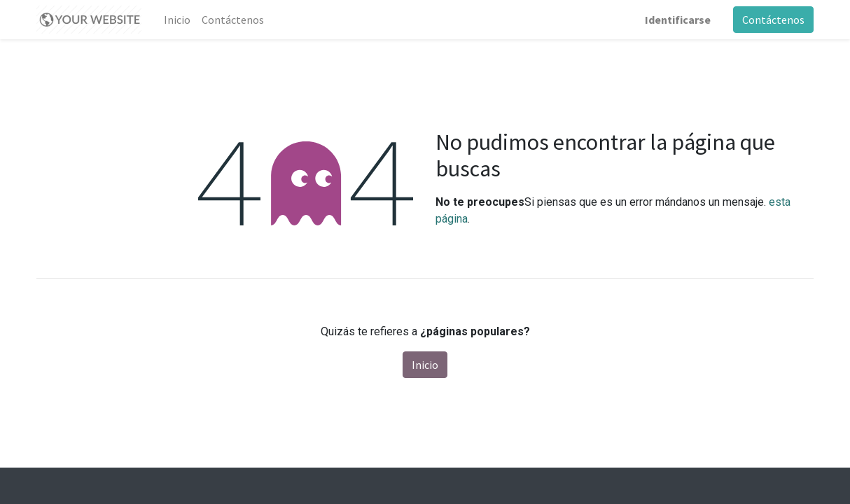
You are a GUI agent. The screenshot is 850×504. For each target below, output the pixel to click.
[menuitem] (177, 20)
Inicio (425, 365)
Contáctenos (773, 20)
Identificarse (678, 20)
